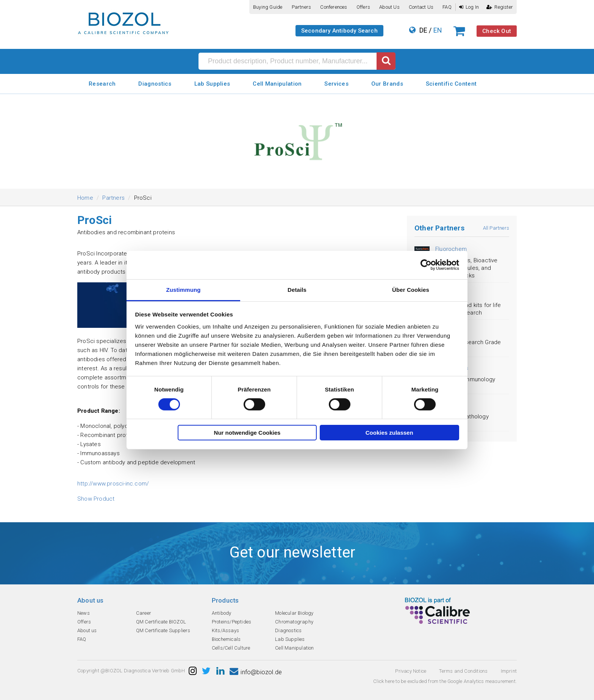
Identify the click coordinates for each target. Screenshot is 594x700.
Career (144, 613)
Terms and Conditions (463, 671)
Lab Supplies (212, 84)
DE (423, 30)
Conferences (334, 7)
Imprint (509, 671)
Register (500, 7)
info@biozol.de (256, 672)
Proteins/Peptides (231, 622)
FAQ (447, 7)
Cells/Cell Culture (231, 648)
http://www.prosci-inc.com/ (113, 484)
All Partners (496, 228)
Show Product (96, 499)
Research (102, 84)
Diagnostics (155, 84)
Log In (469, 7)
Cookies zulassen (389, 433)
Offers (363, 7)
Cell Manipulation (277, 84)
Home (85, 198)
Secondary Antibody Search (339, 31)
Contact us (421, 7)
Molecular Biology (294, 613)
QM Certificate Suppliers (163, 630)
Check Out (497, 31)
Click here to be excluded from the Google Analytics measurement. (445, 681)
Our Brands (387, 84)
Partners (302, 7)
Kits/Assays (225, 630)
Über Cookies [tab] (411, 289)
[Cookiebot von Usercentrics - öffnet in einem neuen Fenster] (426, 265)
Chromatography (294, 622)
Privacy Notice (411, 671)
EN (438, 30)
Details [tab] (297, 289)
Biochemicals (226, 639)
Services (336, 84)
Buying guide (268, 7)
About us (389, 7)
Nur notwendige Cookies (247, 433)
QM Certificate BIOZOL (161, 622)
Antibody (222, 613)
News (84, 613)
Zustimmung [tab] (184, 289)
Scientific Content (451, 84)
